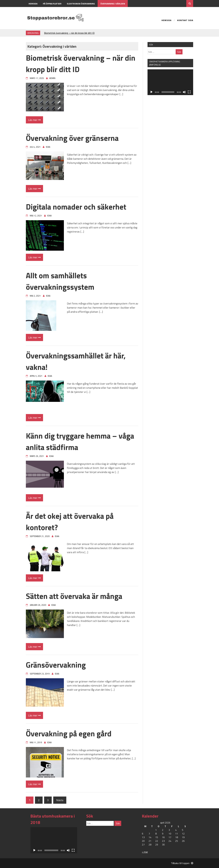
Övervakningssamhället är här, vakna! (76, 361)
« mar (145, 852)
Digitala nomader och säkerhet (76, 207)
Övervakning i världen (113, 4)
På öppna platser (52, 4)
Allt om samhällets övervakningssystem (60, 281)
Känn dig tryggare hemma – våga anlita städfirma (80, 441)
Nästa (60, 800)
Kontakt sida (36, 11)
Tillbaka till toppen (182, 863)
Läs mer (34, 120)
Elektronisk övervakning (81, 4)
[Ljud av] (184, 92)
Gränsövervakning (56, 665)
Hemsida (33, 4)
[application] (170, 82)
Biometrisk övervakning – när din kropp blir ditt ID (69, 33)
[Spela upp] (151, 92)
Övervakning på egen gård (69, 733)
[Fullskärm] (189, 92)
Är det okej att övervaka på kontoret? (70, 522)
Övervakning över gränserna (72, 138)
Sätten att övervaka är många (74, 596)
